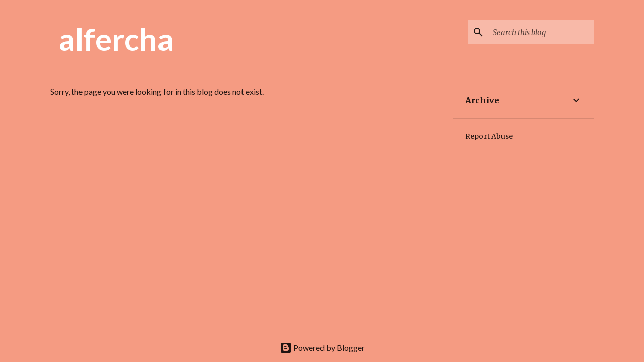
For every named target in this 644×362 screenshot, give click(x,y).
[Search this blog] (541, 32)
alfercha (116, 39)
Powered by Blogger (322, 348)
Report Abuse (489, 136)
